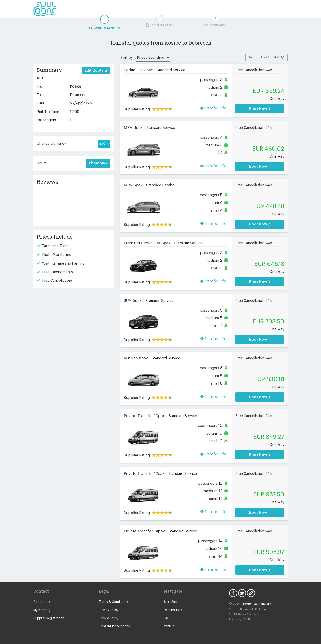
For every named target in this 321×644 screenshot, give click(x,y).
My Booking (42, 610)
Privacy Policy (109, 610)
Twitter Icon (242, 593)
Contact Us (42, 602)
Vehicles (170, 626)
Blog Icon (251, 593)
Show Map (98, 163)
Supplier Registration (49, 618)
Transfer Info (213, 108)
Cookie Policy (109, 618)
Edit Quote (96, 70)
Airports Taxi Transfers (256, 604)
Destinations (173, 610)
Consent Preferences (114, 626)
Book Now (260, 109)
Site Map (170, 602)
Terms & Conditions (113, 602)
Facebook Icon (233, 593)
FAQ (167, 618)
